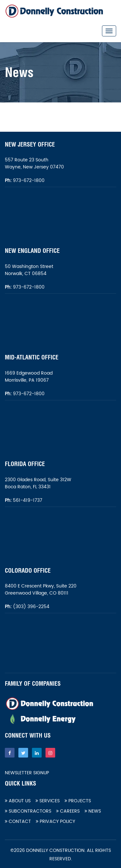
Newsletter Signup (27, 773)
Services (48, 801)
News (93, 811)
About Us (18, 801)
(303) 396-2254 (30, 607)
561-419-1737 (28, 500)
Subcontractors (28, 811)
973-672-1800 (28, 181)
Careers (68, 811)
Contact (18, 821)
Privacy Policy (55, 821)
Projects (78, 801)
